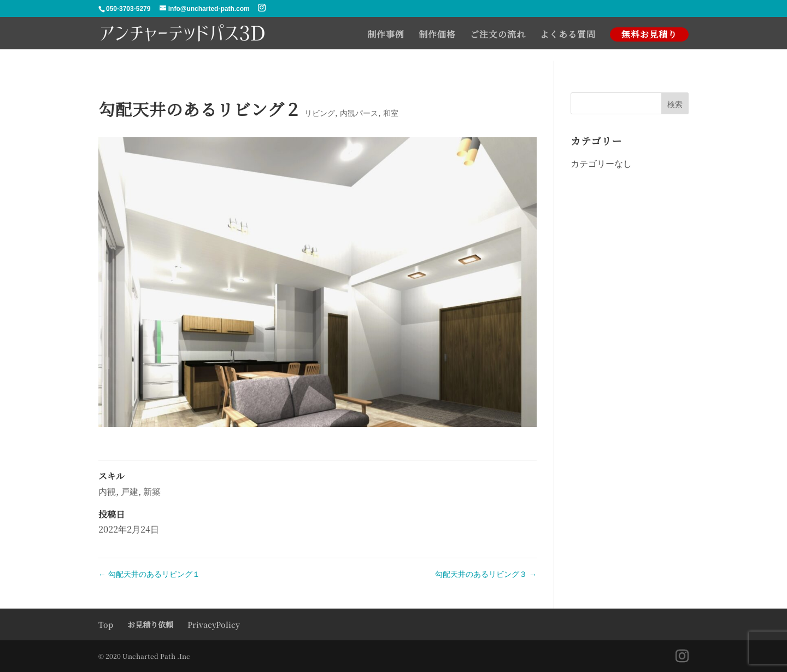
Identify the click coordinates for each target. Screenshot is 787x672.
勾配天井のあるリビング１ (149, 574)
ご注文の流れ (498, 36)
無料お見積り (649, 34)
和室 (391, 113)
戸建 (130, 491)
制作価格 (437, 36)
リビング (320, 113)
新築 (152, 491)
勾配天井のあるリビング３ (486, 574)
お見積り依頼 (150, 624)
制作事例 (386, 36)
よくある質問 (568, 36)
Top (106, 624)
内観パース (359, 113)
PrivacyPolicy (214, 624)
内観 (107, 491)
